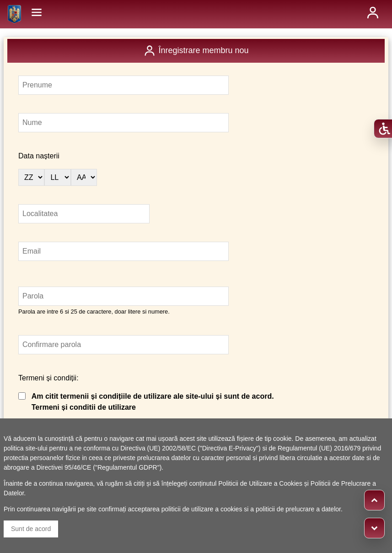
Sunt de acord (31, 529)
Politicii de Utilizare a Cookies (260, 483)
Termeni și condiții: (48, 378)
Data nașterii (39, 156)
